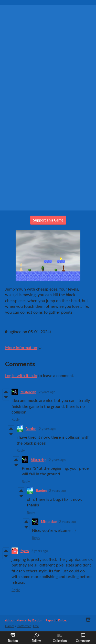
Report (50, 620)
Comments (83, 638)
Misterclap (28, 392)
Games (10, 626)
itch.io (9, 620)
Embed (63, 620)
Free (36, 626)
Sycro (25, 551)
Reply (16, 419)
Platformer (24, 626)
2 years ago (47, 392)
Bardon (31, 429)
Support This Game (48, 220)
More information (23, 347)
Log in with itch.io (21, 375)
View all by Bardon (30, 620)
